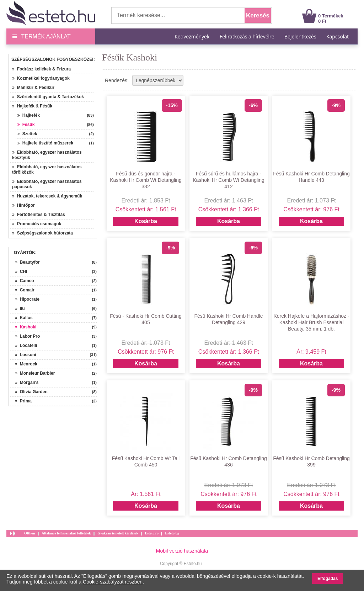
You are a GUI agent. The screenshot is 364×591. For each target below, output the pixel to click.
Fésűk (26, 125)
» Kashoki (23, 327)
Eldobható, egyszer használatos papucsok (47, 184)
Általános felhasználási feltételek (66, 533)
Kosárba (146, 221)
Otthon (30, 533)
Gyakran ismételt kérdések (118, 533)
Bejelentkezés (300, 36)
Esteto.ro (151, 533)
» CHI (19, 271)
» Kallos (22, 318)
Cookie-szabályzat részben (113, 582)
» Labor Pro (25, 336)
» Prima (21, 401)
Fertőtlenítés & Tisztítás (39, 215)
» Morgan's (25, 382)
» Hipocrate (25, 299)
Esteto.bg (172, 533)
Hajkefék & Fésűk (32, 106)
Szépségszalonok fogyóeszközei (52, 59)
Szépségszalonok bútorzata (42, 233)
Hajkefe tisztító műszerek (45, 143)
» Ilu (18, 308)
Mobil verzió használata (182, 551)
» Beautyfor (25, 262)
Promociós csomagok (37, 224)
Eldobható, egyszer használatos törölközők (47, 170)
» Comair (22, 290)
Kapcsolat (338, 36)
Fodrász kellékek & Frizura (41, 69)
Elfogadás (328, 579)
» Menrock (24, 364)
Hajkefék (29, 115)
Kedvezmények (193, 36)
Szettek (27, 134)
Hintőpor (23, 205)
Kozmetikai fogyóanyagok (41, 78)
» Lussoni (23, 355)
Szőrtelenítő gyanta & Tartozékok (48, 97)
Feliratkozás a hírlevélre (247, 36)
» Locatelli (24, 345)
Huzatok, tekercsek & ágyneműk (47, 196)
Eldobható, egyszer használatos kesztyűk (47, 155)
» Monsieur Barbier (33, 373)
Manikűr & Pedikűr (33, 88)
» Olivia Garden (29, 392)
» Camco (22, 281)
